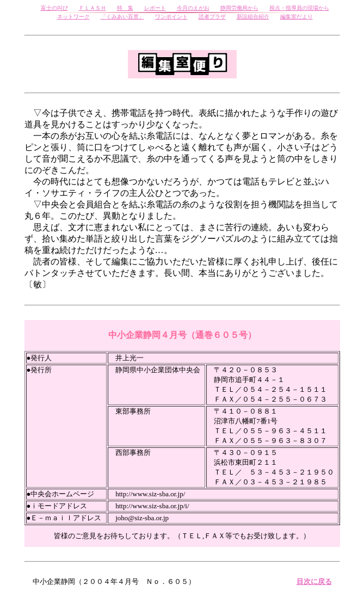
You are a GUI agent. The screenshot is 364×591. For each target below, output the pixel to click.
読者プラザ (212, 17)
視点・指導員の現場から (299, 8)
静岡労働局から (239, 8)
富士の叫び (54, 8)
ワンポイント (171, 17)
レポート (155, 8)
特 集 (125, 8)
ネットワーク (73, 17)
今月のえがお (193, 8)
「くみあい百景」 (122, 17)
